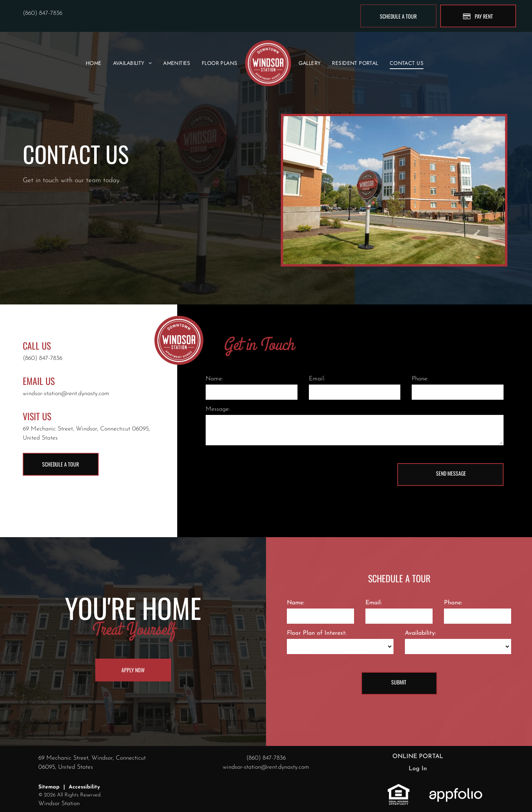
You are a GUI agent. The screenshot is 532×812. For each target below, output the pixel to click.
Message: (218, 409)
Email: (317, 379)
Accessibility (84, 787)
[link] (399, 788)
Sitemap (49, 787)
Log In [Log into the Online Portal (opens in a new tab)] (418, 769)
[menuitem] (94, 63)
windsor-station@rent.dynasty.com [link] (66, 394)
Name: (214, 379)
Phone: (420, 379)
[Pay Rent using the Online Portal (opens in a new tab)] (478, 16)
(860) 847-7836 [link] (42, 13)
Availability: (420, 633)
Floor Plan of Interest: (317, 633)
